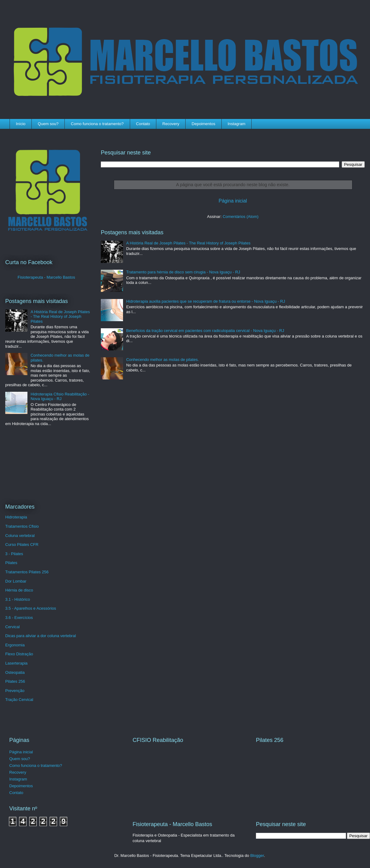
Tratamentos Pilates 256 (27, 572)
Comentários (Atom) (240, 217)
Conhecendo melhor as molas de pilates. (162, 360)
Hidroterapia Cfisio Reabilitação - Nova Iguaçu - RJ (60, 397)
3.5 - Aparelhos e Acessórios (31, 608)
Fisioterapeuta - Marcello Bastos (46, 277)
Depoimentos (204, 124)
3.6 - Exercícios (19, 618)
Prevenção (15, 691)
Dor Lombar (16, 581)
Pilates (11, 563)
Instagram (236, 124)
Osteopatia (15, 672)
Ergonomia (15, 645)
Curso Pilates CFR (22, 545)
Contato (143, 124)
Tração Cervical (19, 700)
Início (21, 124)
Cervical (12, 627)
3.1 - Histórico (18, 599)
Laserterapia (16, 663)
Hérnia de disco (19, 590)
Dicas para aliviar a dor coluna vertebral (41, 636)
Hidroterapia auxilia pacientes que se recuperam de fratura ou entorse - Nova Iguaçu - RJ (206, 301)
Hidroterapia (16, 517)
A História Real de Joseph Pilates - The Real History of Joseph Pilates (188, 243)
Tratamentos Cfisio (22, 526)
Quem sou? (48, 124)
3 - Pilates (14, 554)
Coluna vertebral (20, 536)
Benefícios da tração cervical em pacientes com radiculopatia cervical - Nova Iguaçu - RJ (205, 331)
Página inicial (233, 201)
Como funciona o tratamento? (97, 124)
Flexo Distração (19, 654)
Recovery (171, 124)
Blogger (257, 856)
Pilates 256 (15, 681)
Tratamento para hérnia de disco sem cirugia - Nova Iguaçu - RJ (183, 272)
